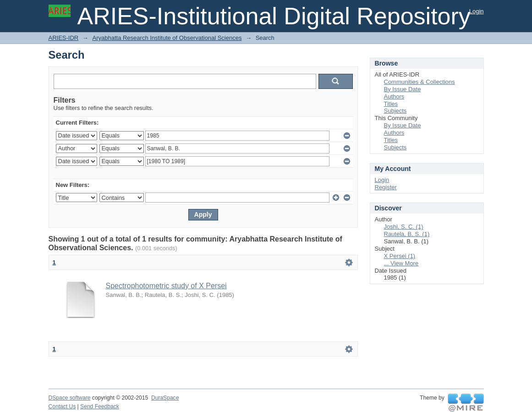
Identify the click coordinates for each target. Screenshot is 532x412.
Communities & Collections (420, 82)
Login (477, 11)
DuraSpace (165, 398)
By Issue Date (403, 89)
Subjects (395, 111)
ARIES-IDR (64, 38)
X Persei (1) (400, 256)
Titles (391, 104)
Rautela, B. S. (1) (407, 234)
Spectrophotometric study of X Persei (166, 286)
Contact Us (62, 407)
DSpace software (70, 398)
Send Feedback (100, 407)
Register (386, 187)
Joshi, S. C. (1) (404, 227)
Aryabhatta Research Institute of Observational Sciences (167, 38)
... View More (401, 263)
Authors (394, 96)
